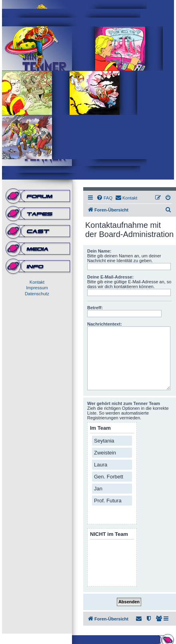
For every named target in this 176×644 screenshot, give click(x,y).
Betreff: (95, 308)
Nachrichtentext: (105, 324)
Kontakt (37, 282)
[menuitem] (104, 198)
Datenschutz (37, 294)
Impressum (37, 288)
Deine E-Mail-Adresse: (110, 277)
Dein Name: (99, 251)
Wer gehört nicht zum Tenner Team (124, 403)
